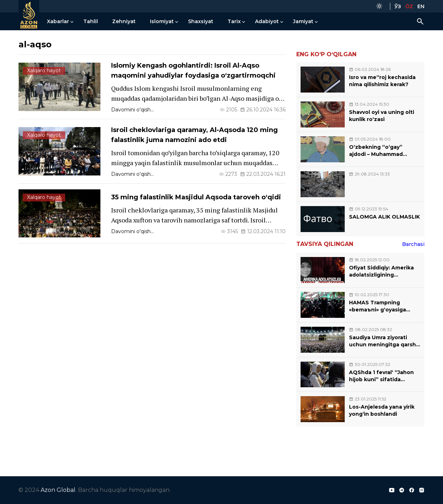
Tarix (234, 21)
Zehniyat (124, 21)
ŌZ (409, 6)
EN (421, 6)
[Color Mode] (379, 6)
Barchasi (413, 244)
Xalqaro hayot (44, 70)
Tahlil (91, 21)
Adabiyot (267, 21)
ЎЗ (398, 6)
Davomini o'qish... (132, 110)
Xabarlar (58, 21)
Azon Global (58, 490)
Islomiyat (162, 21)
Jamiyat (303, 21)
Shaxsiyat (201, 21)
